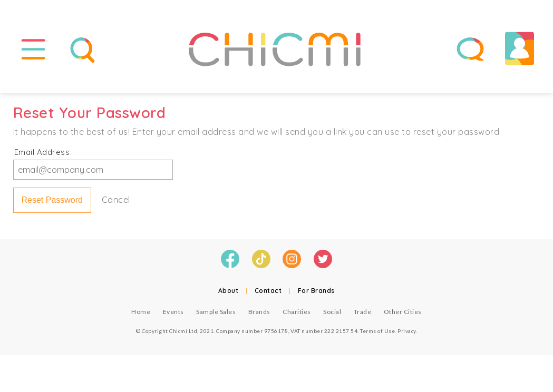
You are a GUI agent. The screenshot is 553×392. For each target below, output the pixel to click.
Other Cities (403, 312)
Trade (363, 312)
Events (173, 312)
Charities (297, 312)
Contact (268, 291)
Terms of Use (377, 331)
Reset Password (52, 200)
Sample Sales (216, 312)
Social (332, 312)
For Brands (317, 291)
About (229, 291)
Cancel (116, 200)
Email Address (42, 152)
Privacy (407, 331)
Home (141, 312)
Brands (259, 312)
